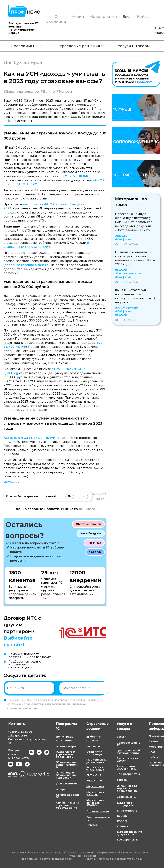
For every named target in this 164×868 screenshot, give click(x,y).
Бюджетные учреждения (95, 769)
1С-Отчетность (127, 811)
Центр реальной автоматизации (128, 752)
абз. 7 (98, 180)
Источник (11, 482)
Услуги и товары (135, 46)
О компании (56, 19)
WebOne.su (135, 859)
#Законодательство (21, 92)
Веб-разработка (128, 774)
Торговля (93, 746)
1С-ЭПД (122, 821)
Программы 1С (27, 46)
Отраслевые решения (80, 46)
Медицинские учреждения (96, 761)
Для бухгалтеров (23, 62)
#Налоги (64, 92)
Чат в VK (95, 552)
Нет (83, 496)
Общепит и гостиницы (94, 753)
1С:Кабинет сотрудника (125, 804)
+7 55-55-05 (20, 732)
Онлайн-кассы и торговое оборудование (67, 805)
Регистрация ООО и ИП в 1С (127, 767)
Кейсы (143, 17)
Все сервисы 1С (128, 840)
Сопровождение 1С (68, 796)
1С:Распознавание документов (129, 833)
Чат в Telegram (91, 533)
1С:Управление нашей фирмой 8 (67, 765)
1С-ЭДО (122, 816)
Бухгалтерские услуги (127, 760)
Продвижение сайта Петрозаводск (46, 859)
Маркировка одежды (95, 794)
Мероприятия (103, 17)
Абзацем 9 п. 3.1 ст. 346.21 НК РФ (29, 438)
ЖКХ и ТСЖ (94, 781)
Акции (78, 17)
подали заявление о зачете (27, 265)
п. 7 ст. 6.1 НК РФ (75, 176)
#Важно (48, 92)
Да (70, 496)
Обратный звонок (88, 524)
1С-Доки (123, 826)
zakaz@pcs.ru (18, 736)
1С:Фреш (62, 789)
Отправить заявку (121, 688)
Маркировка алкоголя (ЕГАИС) (95, 803)
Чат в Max (94, 543)
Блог (127, 17)
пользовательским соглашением (48, 704)
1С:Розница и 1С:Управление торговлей (66, 775)
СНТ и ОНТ (94, 775)
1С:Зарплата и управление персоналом (66, 754)
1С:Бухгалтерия (67, 746)
